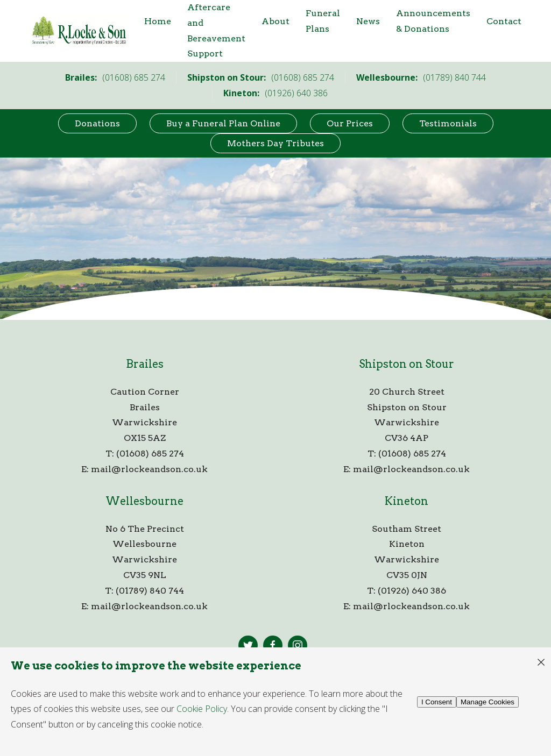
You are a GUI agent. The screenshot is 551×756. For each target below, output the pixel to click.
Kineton (407, 501)
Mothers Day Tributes (275, 143)
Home (158, 21)
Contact (504, 21)
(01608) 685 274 (150, 454)
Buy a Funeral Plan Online (223, 123)
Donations (97, 123)
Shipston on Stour (407, 364)
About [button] (275, 21)
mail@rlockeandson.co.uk (149, 469)
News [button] (368, 21)
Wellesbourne (144, 501)
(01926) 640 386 (412, 591)
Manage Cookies (488, 702)
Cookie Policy (202, 709)
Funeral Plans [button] (323, 21)
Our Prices (350, 123)
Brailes (145, 364)
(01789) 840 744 (150, 591)
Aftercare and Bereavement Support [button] (216, 30)
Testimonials (448, 123)
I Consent (437, 702)
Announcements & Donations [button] (433, 21)
